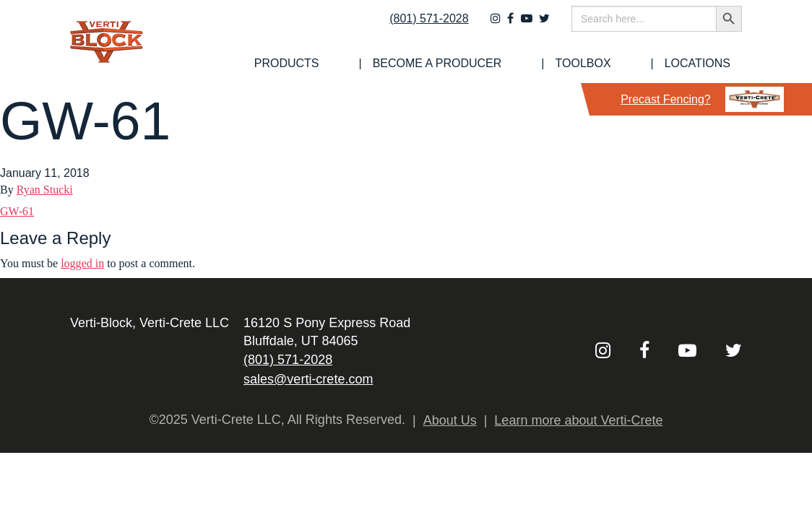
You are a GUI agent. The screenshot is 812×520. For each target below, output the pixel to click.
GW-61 (17, 211)
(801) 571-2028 (419, 27)
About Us (450, 420)
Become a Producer (507, 64)
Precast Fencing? (702, 99)
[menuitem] (385, 64)
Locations (709, 64)
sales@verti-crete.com (308, 379)
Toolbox (624, 64)
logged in (82, 263)
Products (385, 64)
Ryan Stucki (45, 190)
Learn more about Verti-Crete (578, 420)
